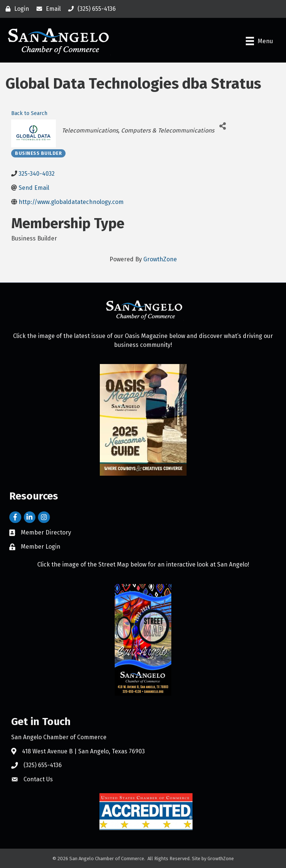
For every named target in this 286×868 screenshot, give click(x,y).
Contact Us (38, 779)
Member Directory (46, 532)
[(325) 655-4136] (90, 9)
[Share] (223, 126)
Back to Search (29, 113)
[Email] (47, 9)
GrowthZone (160, 259)
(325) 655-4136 (43, 765)
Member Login (41, 547)
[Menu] (259, 41)
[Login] (15, 9)
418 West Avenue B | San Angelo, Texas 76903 (83, 751)
